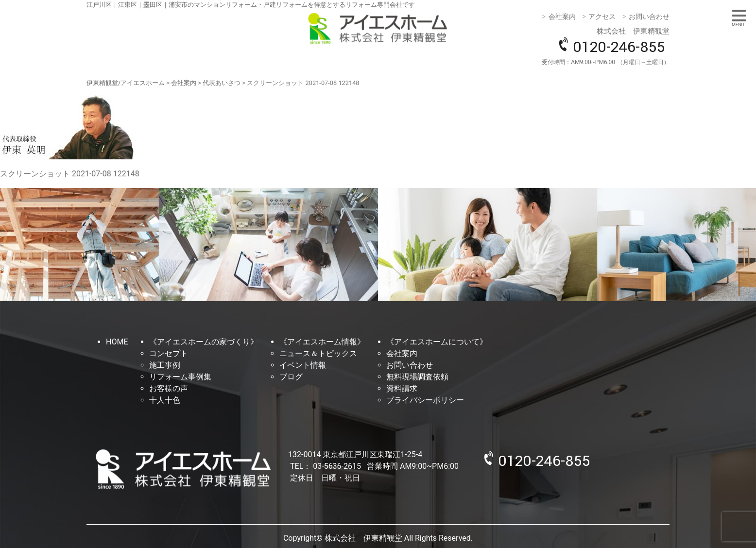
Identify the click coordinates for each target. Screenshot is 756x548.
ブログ (291, 377)
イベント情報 (303, 365)
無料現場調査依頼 (417, 377)
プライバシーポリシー (425, 400)
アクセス (602, 17)
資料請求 (402, 388)
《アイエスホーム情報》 (322, 342)
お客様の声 (169, 388)
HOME (117, 342)
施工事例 (165, 365)
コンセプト (169, 353)
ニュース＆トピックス (318, 353)
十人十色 (165, 400)
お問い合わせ (649, 17)
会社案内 (562, 17)
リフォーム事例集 (180, 377)
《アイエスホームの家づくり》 (204, 342)
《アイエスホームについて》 (437, 342)
